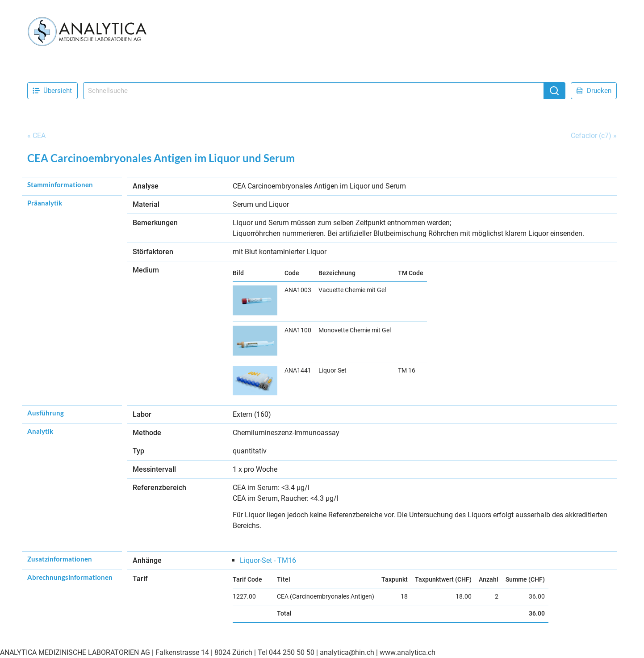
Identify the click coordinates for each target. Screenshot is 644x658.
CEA (39, 136)
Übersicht (52, 91)
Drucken (594, 91)
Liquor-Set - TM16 (268, 560)
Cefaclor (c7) (591, 136)
